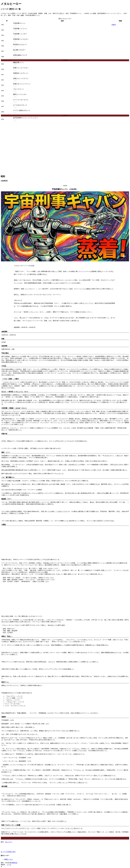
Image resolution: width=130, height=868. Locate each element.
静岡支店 (14, 863)
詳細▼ (114, 25)
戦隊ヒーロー (9, 859)
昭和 (3, 176)
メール (9, 865)
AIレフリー (9, 842)
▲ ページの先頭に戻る (8, 852)
